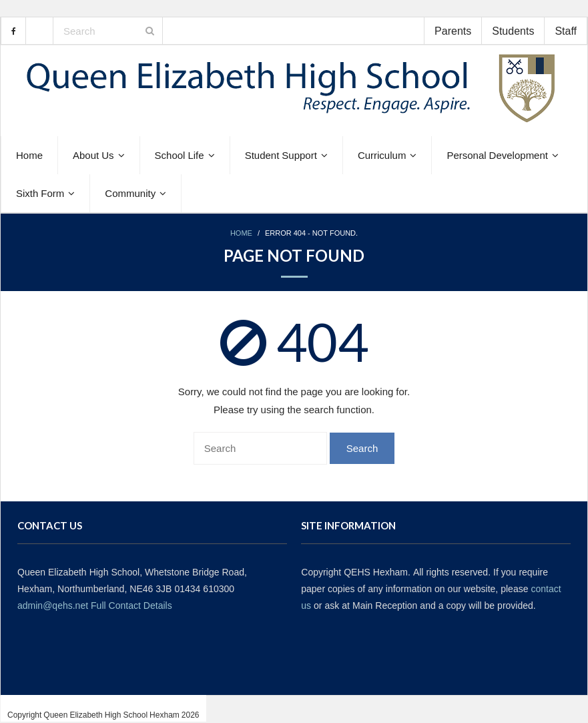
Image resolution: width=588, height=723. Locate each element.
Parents (453, 31)
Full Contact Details (131, 606)
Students (513, 31)
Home (241, 233)
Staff (566, 31)
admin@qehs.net (53, 606)
